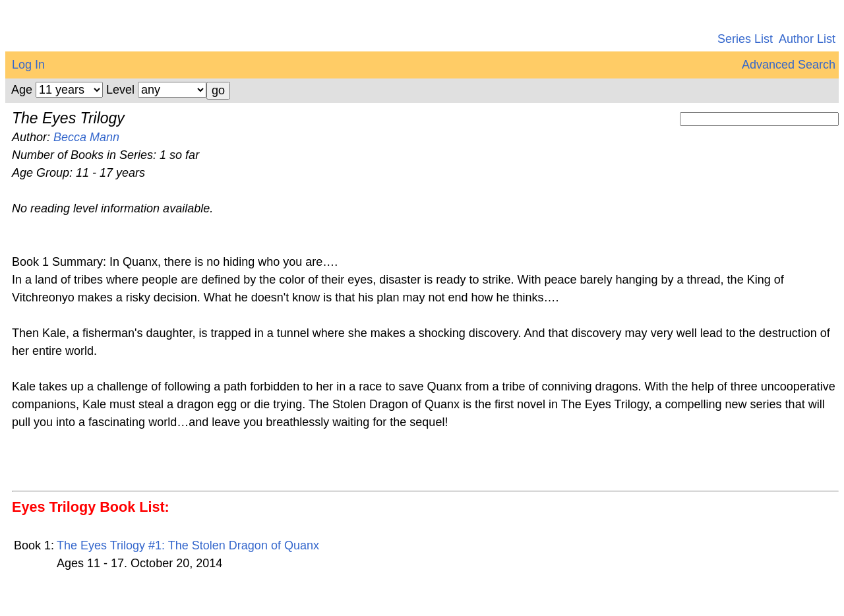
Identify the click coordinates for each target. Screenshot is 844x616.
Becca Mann (86, 137)
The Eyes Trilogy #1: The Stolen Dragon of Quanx (188, 545)
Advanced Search (789, 65)
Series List (745, 39)
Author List (807, 39)
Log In (28, 65)
